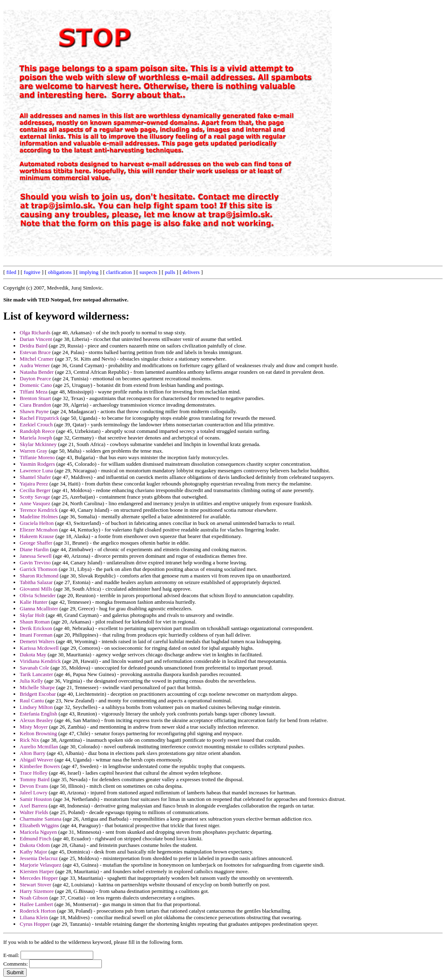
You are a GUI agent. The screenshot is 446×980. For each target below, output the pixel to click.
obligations (60, 272)
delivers (191, 272)
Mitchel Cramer (37, 359)
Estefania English (38, 714)
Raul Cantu (32, 700)
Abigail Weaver (36, 760)
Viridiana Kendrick (40, 661)
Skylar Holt (32, 615)
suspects (148, 272)
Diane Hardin (34, 549)
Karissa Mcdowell (39, 648)
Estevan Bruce (35, 352)
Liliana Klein (34, 917)
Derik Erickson (36, 628)
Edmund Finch (36, 839)
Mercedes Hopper (39, 878)
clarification (119, 272)
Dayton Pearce (35, 378)
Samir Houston (36, 799)
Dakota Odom (35, 845)
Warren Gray (33, 451)
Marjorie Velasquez (40, 865)
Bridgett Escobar (38, 694)
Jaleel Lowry (34, 793)
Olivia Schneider (38, 595)
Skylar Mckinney (38, 444)
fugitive (32, 272)
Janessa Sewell (36, 556)
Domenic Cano (36, 385)
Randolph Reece (37, 431)
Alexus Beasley (36, 720)
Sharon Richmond (39, 576)
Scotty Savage (35, 497)
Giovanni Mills (36, 589)
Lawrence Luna (36, 470)
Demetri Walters (37, 641)
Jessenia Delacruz (39, 858)
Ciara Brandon (35, 405)
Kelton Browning (38, 733)
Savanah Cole (34, 668)
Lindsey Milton (36, 707)
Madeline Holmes (39, 516)
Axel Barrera (34, 806)
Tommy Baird (34, 779)
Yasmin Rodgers (37, 464)
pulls (170, 272)
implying (89, 272)
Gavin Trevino (35, 562)
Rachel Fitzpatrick (39, 418)
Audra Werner (35, 365)
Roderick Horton (38, 911)
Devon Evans (34, 786)
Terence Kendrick (39, 510)
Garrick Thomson (39, 569)
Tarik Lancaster (36, 674)
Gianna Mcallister (39, 608)
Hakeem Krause (37, 536)
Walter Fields (34, 812)
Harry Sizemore (37, 891)
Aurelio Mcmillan (39, 747)
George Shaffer (36, 543)
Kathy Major (33, 852)
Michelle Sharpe (37, 687)
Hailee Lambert (36, 904)
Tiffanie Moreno (37, 457)
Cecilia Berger (35, 490)
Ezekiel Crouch (36, 424)
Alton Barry (32, 753)
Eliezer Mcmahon (39, 530)
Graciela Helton (37, 523)
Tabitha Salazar (36, 582)
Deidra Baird (34, 346)
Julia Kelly (31, 681)
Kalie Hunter (34, 602)
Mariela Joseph (36, 438)
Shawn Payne (34, 411)
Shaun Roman (35, 622)
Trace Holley (34, 773)
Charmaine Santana (40, 819)
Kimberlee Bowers (40, 766)
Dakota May (33, 654)
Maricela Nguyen (38, 832)
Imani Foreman (36, 635)
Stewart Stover (36, 885)
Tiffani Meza (34, 392)
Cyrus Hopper (35, 924)
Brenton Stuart (35, 398)
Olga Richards (35, 332)
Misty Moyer (34, 727)
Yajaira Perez (34, 484)
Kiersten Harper (37, 871)
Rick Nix (29, 740)
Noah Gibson (34, 898)
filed (11, 272)
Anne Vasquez (35, 503)
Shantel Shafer (35, 477)
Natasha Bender (37, 372)
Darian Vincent (36, 339)
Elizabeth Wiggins (39, 825)
